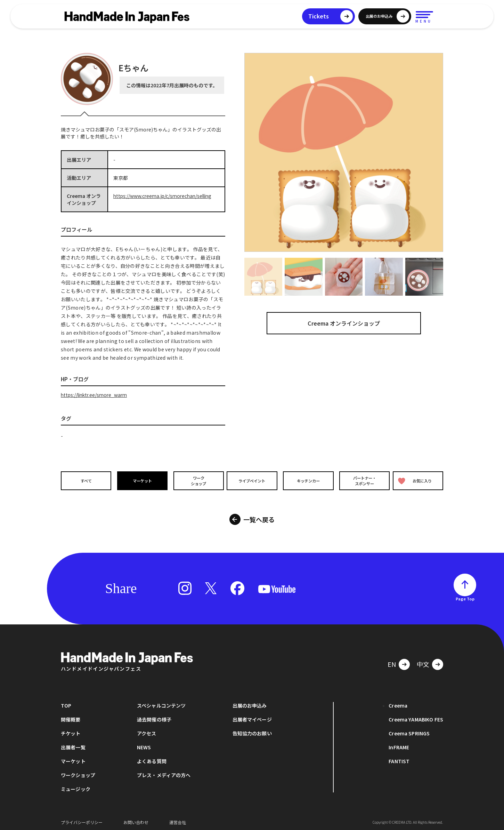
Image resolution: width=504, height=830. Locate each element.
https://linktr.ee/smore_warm (96, 395)
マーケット (141, 481)
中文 (423, 661)
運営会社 (178, 819)
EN (392, 661)
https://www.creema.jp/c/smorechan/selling (165, 196)
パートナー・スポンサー (363, 480)
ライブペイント (252, 481)
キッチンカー (308, 481)
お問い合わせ (136, 819)
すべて (85, 481)
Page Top (465, 596)
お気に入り (416, 481)
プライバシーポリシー (82, 819)
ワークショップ (196, 480)
